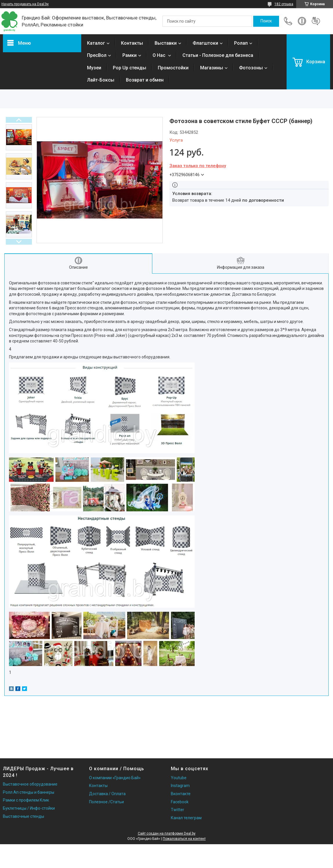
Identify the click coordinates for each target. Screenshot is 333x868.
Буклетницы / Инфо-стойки (29, 808)
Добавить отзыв (316, 21)
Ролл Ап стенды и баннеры (29, 792)
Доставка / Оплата (107, 794)
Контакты (132, 43)
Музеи (94, 68)
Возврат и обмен (145, 80)
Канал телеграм (186, 818)
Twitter (178, 810)
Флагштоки (205, 43)
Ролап (241, 43)
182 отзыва (284, 4)
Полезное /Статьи (106, 802)
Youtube (179, 778)
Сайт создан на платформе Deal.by (167, 833)
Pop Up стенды (130, 68)
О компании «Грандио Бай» (115, 778)
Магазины (212, 68)
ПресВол (97, 55)
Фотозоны (251, 68)
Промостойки (173, 68)
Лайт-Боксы (101, 80)
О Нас (160, 55)
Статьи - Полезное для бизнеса (218, 55)
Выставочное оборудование (30, 784)
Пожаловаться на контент (184, 839)
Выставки (166, 43)
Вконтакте (181, 794)
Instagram (180, 786)
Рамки (130, 55)
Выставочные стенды (23, 816)
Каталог (96, 43)
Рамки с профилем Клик (26, 800)
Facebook (180, 802)
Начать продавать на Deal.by (25, 4)
